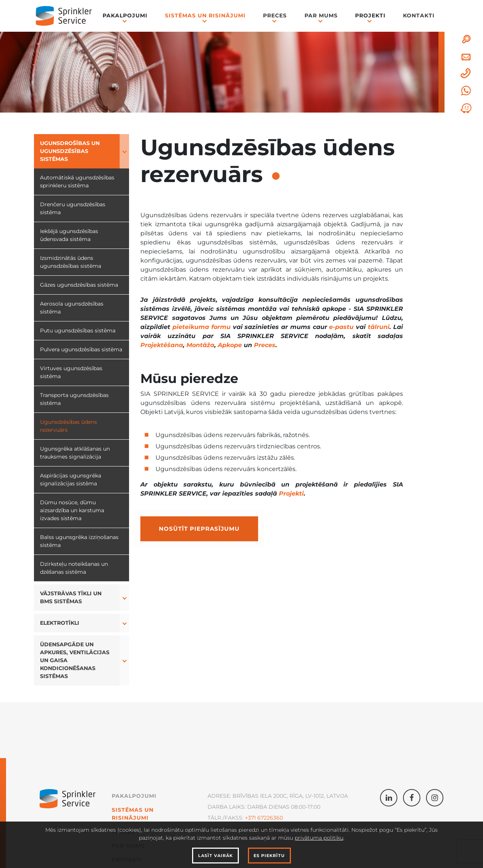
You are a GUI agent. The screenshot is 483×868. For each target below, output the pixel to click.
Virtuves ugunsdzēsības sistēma (71, 372)
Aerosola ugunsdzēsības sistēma (72, 308)
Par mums (321, 15)
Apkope (230, 345)
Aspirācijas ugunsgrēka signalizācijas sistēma (71, 480)
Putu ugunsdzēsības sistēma (78, 331)
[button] (124, 151)
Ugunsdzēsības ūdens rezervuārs (68, 426)
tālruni (379, 327)
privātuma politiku (319, 838)
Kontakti (419, 15)
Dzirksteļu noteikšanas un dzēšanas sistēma (74, 568)
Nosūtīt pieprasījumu (199, 529)
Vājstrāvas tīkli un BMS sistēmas (71, 597)
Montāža (200, 345)
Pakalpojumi (125, 15)
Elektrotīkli (60, 623)
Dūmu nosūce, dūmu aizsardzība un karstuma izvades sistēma (72, 510)
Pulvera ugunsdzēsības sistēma (81, 349)
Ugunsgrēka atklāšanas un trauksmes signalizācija (75, 453)
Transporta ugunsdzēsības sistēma (74, 399)
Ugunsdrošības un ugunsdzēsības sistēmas (70, 151)
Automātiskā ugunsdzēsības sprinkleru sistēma (77, 181)
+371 (250, 818)
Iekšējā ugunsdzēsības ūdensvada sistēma (69, 235)
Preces (275, 15)
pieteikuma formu (202, 327)
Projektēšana (162, 345)
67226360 (269, 818)
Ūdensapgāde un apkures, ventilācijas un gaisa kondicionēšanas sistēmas (75, 660)
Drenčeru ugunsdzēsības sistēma (73, 208)
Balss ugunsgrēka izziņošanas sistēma (79, 541)
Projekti (370, 15)
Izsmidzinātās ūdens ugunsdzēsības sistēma (71, 262)
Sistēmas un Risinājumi (205, 15)
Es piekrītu (269, 856)
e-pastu (341, 327)
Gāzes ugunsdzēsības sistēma (79, 285)
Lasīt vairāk (215, 856)
